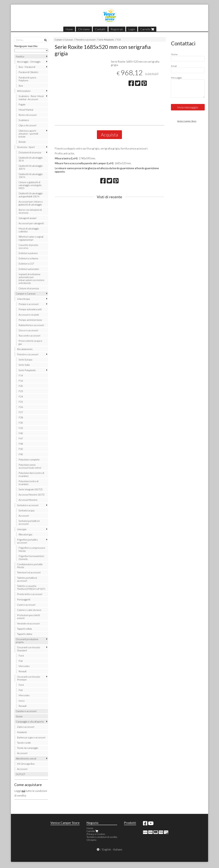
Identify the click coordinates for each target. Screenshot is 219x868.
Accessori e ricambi (29, 315)
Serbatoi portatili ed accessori (29, 522)
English (107, 849)
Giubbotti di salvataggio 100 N (31, 167)
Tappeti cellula (24, 629)
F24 (21, 396)
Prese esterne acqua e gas (30, 342)
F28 (21, 417)
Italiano (118, 849)
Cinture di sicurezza (29, 288)
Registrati (117, 29)
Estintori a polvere (28, 253)
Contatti (100, 29)
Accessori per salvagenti (31, 223)
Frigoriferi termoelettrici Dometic (31, 557)
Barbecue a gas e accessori (31, 737)
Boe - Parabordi (27, 67)
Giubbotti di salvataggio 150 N (31, 175)
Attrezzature (24, 91)
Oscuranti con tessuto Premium (29, 678)
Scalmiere (24, 120)
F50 (21, 449)
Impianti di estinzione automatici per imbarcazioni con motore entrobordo (31, 279)
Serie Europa (25, 359)
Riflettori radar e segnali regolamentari (31, 238)
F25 (21, 402)
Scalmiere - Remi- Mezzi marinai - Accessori (31, 98)
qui (23, 791)
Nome (174, 54)
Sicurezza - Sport (26, 147)
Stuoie (19, 716)
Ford (21, 656)
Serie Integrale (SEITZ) (31, 489)
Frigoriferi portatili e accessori (27, 541)
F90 (21, 454)
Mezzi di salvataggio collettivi (29, 230)
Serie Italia (24, 365)
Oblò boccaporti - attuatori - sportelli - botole (29, 134)
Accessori (24, 516)
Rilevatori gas (25, 534)
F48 (21, 444)
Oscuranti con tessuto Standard (29, 649)
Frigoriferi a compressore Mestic (32, 549)
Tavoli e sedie (24, 743)
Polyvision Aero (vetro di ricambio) (31, 474)
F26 (21, 407)
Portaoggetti (24, 599)
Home (69, 29)
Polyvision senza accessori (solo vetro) (30, 466)
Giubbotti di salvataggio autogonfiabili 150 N (31, 195)
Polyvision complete (29, 459)
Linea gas (22, 529)
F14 (21, 375)
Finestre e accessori (86, 40)
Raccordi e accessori (29, 335)
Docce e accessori (28, 330)
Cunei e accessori (26, 605)
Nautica (20, 56)
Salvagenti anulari (27, 218)
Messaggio (176, 78)
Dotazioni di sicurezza (30, 152)
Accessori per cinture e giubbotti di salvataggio (31, 203)
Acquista (109, 135)
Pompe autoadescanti (30, 309)
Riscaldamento (25, 349)
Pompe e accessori (29, 304)
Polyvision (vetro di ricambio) (28, 483)
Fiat (21, 661)
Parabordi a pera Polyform (27, 79)
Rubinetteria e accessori (31, 325)
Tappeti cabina (25, 634)
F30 (21, 423)
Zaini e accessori (26, 727)
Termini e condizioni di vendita (102, 837)
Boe (21, 86)
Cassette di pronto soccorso (28, 246)
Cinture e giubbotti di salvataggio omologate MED (30, 185)
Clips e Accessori (27, 125)
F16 (21, 381)
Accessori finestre (28, 500)
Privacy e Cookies (96, 834)
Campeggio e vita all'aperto (30, 722)
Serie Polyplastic (106, 40)
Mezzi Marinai (26, 110)
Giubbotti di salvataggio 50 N (31, 159)
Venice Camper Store (187, 121)
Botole (22, 142)
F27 (21, 412)
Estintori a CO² (26, 264)
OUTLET (21, 774)
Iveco (22, 701)
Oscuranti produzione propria (27, 641)
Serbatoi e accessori (28, 505)
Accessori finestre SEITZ (32, 495)
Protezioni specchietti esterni (28, 617)
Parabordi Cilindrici (28, 72)
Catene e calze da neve (29, 610)
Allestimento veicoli (26, 758)
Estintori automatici (29, 269)
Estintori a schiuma (28, 258)
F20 (21, 386)
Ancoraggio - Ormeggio (29, 62)
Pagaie (22, 104)
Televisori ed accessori (29, 572)
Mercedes (24, 666)
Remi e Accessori (28, 115)
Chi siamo (84, 29)
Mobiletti (22, 732)
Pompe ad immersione (30, 320)
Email (174, 66)
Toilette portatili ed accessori (27, 579)
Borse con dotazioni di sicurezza (30, 211)
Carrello (147, 29)
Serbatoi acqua (26, 510)
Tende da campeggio (28, 748)
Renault (23, 671)
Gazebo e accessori (26, 711)
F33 (21, 428)
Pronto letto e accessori (30, 594)
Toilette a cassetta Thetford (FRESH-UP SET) (31, 587)
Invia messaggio (188, 107)
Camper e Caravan (64, 40)
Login (132, 29)
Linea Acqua (23, 299)
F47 (21, 438)
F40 (21, 433)
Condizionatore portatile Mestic (30, 566)
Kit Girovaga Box (26, 764)
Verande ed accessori (28, 623)
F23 (119, 40)
